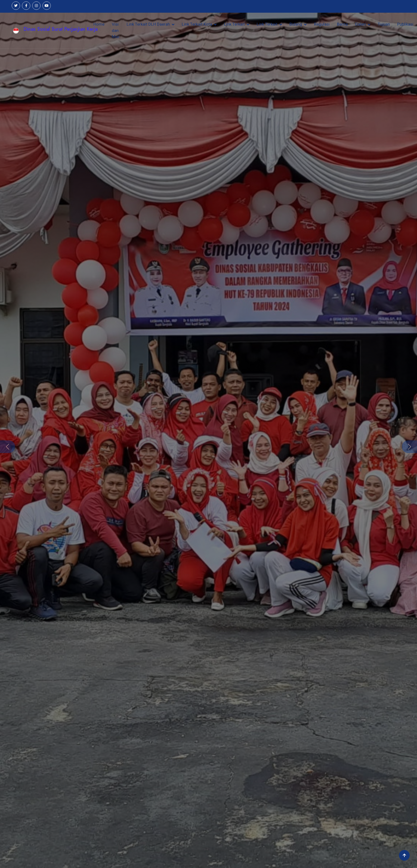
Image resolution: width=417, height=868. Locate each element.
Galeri (360, 24)
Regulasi (322, 24)
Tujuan (384, 24)
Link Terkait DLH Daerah (148, 24)
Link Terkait (234, 24)
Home (99, 24)
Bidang (296, 24)
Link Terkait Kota (197, 24)
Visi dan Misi (116, 30)
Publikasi (405, 24)
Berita (342, 24)
